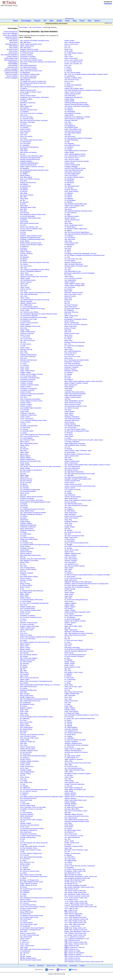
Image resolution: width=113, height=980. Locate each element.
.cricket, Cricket (25, 417)
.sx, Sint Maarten (70, 617)
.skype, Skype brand (71, 537)
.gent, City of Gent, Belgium (29, 658)
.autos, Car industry (26, 136)
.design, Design (25, 468)
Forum (82, 21)
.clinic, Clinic (24, 353)
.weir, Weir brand (70, 805)
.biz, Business (24, 202)
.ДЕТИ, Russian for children (73, 875)
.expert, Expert (25, 550)
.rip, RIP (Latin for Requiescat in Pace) (77, 431)
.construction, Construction (28, 388)
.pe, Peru (67, 301)
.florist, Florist (24, 596)
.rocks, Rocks (69, 435)
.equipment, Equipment (27, 530)
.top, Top (67, 690)
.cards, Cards (24, 284)
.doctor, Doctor (25, 493)
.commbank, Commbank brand (30, 378)
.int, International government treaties (32, 829)
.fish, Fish (23, 582)
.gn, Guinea (24, 688)
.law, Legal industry (26, 937)
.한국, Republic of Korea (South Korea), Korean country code (84, 962)
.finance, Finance (25, 578)
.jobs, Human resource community (31, 875)
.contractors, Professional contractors (32, 394)
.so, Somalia (68, 548)
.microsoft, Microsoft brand (73, 131)
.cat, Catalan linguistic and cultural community (35, 300)
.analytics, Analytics (26, 99)
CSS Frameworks (12, 39)
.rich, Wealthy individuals (72, 426)
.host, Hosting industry (27, 772)
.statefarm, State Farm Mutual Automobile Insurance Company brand (86, 584)
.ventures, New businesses (73, 750)
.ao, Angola (23, 101)
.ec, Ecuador (24, 507)
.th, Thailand (68, 660)
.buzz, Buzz (24, 255)
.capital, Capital (25, 278)
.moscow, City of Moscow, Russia (75, 168)
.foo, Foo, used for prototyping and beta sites (34, 603)
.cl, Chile (23, 346)
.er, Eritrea (23, 532)
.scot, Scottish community (72, 490)
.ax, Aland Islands (26, 142)
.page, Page (68, 291)
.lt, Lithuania (68, 71)
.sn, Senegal (68, 545)
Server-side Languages (10, 33)
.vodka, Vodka (69, 777)
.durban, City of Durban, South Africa (32, 500)
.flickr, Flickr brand (26, 592)
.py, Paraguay (69, 380)
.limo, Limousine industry (72, 42)
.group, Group (24, 715)
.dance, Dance (25, 442)
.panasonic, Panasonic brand (74, 293)
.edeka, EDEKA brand (27, 511)
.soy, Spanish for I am (71, 564)
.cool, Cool (23, 397)
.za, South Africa (69, 857)
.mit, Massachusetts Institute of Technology (78, 138)
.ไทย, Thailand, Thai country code (75, 933)
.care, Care (23, 285)
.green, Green (24, 711)
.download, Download (27, 498)
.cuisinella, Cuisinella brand (29, 426)
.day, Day (23, 447)
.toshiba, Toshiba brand (72, 694)
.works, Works (69, 825)
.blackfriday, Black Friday (28, 207)
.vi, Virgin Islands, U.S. (71, 758)
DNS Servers (13, 51)
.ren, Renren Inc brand (71, 408)
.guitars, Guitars (25, 726)
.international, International (28, 830)
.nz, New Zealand (70, 261)
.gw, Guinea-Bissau (26, 729)
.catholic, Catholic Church (28, 303)
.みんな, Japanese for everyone (74, 937)
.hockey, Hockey (25, 759)
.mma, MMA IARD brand (72, 145)
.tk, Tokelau (68, 676)
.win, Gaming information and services (76, 816)
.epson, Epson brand (27, 529)
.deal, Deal (23, 451)
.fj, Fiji (22, 589)
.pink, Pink (68, 332)
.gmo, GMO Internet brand (28, 687)
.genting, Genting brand (27, 660)
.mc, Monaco (68, 108)
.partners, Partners (70, 296)
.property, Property (70, 369)
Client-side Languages (10, 35)
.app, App (23, 104)
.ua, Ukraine (68, 724)
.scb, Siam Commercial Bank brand (76, 477)
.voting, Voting (69, 781)
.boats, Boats (24, 222)
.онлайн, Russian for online (73, 882)
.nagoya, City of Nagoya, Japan (74, 206)
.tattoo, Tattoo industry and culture (75, 635)
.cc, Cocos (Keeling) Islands (29, 307)
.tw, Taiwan (68, 720)
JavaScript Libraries (11, 37)
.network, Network (70, 218)
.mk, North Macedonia (71, 140)
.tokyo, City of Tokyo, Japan (73, 687)
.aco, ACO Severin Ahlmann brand (31, 60)
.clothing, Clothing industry (28, 355)
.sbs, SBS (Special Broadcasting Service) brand (80, 474)
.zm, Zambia (68, 862)
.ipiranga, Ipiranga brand (28, 837)
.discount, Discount (26, 481)
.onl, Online (68, 275)
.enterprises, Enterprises (28, 527)
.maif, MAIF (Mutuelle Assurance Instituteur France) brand (83, 90)
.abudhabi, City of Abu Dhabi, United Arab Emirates (36, 51)
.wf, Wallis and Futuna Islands (74, 807)
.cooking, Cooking (26, 395)
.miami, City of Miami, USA (73, 129)
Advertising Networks (11, 60)
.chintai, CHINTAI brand (27, 332)
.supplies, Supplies (70, 603)
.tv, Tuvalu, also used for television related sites (79, 719)
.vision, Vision (69, 772)
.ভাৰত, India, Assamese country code (76, 919)
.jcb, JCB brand (25, 859)
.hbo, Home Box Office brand (29, 738)
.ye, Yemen (68, 845)
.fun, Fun (23, 632)
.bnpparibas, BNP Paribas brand (30, 218)
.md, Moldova (69, 110)
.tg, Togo (67, 658)
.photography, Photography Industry (76, 319)
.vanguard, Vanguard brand (73, 743)
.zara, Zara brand (70, 859)
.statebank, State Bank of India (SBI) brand (78, 582)
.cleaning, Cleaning (26, 349)
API (45, 21)
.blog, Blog (23, 209)
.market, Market (69, 101)
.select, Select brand (71, 498)
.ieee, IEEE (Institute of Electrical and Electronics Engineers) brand (41, 797)
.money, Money (69, 163)
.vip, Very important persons (73, 768)
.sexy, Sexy (68, 507)
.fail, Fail (23, 557)
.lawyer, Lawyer (25, 939)
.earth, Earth (24, 506)
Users (67, 21)
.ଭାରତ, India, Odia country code (74, 924)
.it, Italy (22, 852)
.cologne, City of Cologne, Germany (31, 374)
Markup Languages (11, 69)
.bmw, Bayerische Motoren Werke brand (33, 214)
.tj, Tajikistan (68, 674)
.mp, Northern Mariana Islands (74, 177)
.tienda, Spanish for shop (72, 667)
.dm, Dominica (24, 488)
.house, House (25, 777)
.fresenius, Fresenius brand (29, 623)
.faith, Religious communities (29, 561)
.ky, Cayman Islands (26, 923)
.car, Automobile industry (28, 280)
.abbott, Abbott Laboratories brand (31, 44)
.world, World (68, 827)
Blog (75, 21)
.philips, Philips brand (71, 316)
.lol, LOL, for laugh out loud (73, 62)
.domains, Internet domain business (31, 497)
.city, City (23, 342)
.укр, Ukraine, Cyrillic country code (75, 892)
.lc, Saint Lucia (25, 942)
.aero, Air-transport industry (29, 69)
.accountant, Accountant (28, 57)
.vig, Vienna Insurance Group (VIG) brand (78, 763)
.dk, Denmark (24, 486)
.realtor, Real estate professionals (75, 394)
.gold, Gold (23, 692)
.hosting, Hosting (25, 774)
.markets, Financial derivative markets (76, 104)
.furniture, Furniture (26, 635)
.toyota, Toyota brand (71, 701)
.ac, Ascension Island (27, 53)
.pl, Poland (68, 339)
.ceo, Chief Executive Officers (29, 312)
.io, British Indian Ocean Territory (30, 836)
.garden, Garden (25, 649)
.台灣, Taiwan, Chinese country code (76, 944)
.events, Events (25, 546)
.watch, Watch (69, 791)
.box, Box (23, 232)
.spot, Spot (68, 571)
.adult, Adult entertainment (28, 65)
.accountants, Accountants (28, 58)
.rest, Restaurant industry (72, 419)
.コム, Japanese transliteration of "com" (77, 939)
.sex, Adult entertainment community (76, 506)
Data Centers (13, 48)
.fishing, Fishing (25, 584)
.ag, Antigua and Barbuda (28, 78)
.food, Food (24, 605)
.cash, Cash (24, 296)
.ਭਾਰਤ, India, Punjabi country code (75, 921)
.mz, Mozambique (70, 200)
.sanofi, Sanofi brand (71, 463)
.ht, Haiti (23, 784)
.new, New (68, 222)
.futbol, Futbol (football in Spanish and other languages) (38, 637)
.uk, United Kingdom (71, 727)
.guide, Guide (24, 724)
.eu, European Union (26, 543)
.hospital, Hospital (26, 770)
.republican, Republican (72, 417)
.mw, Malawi (68, 195)
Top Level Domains (11, 74)
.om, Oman (68, 268)
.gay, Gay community (27, 651)
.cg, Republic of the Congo (28, 319)
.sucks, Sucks (69, 601)
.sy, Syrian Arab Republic (72, 619)
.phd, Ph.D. (68, 314)
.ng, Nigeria (68, 230)
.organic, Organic (70, 282)
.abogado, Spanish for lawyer (29, 49)
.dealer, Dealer (25, 452)
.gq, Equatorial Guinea (27, 704)
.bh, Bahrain (24, 190)
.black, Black (24, 206)
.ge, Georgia (24, 656)
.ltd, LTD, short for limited (72, 72)
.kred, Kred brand (25, 919)
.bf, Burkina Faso (25, 186)
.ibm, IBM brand (25, 788)
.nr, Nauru (67, 252)
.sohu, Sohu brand (70, 557)
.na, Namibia (68, 202)
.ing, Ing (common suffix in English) (31, 820)
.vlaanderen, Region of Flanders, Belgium (78, 774)
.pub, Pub (67, 376)
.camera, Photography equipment (31, 271)
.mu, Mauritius (69, 188)
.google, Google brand (27, 697)
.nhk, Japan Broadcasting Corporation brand (78, 234)
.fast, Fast (23, 571)
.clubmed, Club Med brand (28, 360)
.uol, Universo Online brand (73, 733)
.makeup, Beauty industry (72, 94)
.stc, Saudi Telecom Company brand (76, 585)
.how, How (23, 779)
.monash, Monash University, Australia (76, 161)
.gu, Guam (23, 720)
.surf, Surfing (68, 608)
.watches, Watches (70, 793)
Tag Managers (13, 62)
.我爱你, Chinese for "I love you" (74, 947)
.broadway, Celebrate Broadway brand (32, 239)
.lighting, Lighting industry (28, 958)
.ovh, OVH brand (70, 287)
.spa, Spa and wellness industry (74, 566)
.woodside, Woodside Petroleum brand (77, 821)
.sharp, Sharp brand (71, 513)
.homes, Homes (25, 765)
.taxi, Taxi (67, 639)
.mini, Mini (67, 135)
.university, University (71, 729)
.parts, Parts (68, 298)
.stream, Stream (69, 592)
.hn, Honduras (24, 758)
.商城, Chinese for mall (71, 946)
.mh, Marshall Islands (71, 128)
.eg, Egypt (23, 518)
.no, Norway (68, 246)
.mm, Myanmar (69, 143)
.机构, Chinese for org (71, 949)
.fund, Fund (24, 633)
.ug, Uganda (68, 726)
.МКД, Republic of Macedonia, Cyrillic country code (81, 876)
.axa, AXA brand (25, 143)
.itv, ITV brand (24, 855)
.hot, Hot (23, 775)
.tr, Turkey (67, 704)
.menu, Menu (68, 124)
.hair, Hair (23, 733)
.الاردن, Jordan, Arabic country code (76, 901)
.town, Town (68, 699)
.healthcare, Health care (28, 742)
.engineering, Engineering (28, 525)
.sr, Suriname (68, 573)
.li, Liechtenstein (25, 951)
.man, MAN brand (70, 96)
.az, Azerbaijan (25, 145)
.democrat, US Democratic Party (30, 461)
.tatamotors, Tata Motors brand (74, 632)
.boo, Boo (23, 225)
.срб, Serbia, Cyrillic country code (75, 891)
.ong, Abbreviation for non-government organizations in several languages (79, 272)
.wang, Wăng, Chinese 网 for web (75, 789)
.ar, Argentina (24, 112)
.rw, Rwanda (68, 449)
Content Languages (11, 78)
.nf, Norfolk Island (70, 227)
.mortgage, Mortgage (71, 167)
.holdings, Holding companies (29, 761)
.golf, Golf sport (25, 694)
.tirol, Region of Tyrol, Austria (73, 672)
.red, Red (67, 399)
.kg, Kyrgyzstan (25, 891)
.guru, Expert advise (26, 727)
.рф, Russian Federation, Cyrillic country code (79, 887)
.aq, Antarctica (24, 108)
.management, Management (73, 97)
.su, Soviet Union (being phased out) (76, 600)
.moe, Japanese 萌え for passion (75, 156)
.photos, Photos (69, 321)
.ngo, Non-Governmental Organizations (77, 232)
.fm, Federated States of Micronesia (31, 600)
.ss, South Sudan (70, 577)
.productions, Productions (72, 362)
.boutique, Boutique (26, 230)
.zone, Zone (68, 864)
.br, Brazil (23, 234)
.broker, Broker (25, 241)
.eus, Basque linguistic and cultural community (35, 545)
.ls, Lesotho (68, 69)
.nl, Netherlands (69, 245)
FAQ (89, 21)
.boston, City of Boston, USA (29, 227)
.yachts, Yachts (69, 841)
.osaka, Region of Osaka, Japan (74, 284)
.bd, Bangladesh (25, 172)
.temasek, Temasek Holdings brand (76, 651)
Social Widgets (13, 64)
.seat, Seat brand (70, 495)
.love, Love (68, 65)
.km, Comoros (24, 903)
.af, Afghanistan (25, 72)
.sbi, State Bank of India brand (74, 472)
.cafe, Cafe (23, 268)
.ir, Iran (22, 841)
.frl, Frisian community (27, 624)
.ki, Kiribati (23, 894)
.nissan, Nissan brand (71, 243)
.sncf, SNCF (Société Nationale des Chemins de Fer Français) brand (86, 546)
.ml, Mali (67, 142)
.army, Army (24, 115)
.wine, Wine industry (71, 818)
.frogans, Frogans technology (29, 626)
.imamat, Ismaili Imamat (27, 805)
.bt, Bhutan (23, 248)
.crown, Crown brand (27, 419)
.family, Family (24, 562)
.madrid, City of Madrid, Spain (74, 88)
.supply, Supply (69, 605)
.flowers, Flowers (25, 598)
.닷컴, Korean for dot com (72, 960)
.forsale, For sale (25, 612)
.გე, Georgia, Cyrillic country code (75, 935)
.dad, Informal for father (27, 440)
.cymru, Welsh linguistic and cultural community (35, 435)
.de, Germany (24, 449)
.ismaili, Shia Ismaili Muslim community (32, 846)
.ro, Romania (68, 433)
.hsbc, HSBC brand (26, 782)
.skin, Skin (67, 534)
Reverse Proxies (12, 49)
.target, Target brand (71, 630)
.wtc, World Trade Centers (73, 830)
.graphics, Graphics (26, 708)
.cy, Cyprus (23, 433)
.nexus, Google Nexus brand (73, 225)
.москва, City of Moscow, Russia (75, 880)
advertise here (70, 18)
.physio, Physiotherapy (71, 323)
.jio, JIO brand (24, 866)
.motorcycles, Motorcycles (73, 172)
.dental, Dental (25, 463)
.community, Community (28, 380)
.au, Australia (24, 128)
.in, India (23, 811)
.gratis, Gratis (24, 710)
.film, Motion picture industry (29, 577)
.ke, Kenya (23, 887)
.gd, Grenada (24, 653)
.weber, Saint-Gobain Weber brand (75, 800)
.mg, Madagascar (70, 126)
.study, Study (68, 596)
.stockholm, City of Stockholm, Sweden (77, 587)
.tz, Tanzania (68, 722)
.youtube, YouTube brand (72, 853)
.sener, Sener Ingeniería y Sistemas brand (78, 500)
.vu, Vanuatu (68, 786)
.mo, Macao (68, 149)
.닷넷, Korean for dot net (72, 958)
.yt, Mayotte (68, 855)
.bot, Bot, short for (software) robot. (31, 229)
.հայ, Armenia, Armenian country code (77, 896)
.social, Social (69, 552)
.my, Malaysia (69, 198)
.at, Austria (23, 124)
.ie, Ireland (23, 795)
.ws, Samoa (68, 829)
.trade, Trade (68, 706)
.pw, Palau (68, 378)
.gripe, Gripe (24, 713)
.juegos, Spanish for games (29, 884)
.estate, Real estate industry (29, 539)
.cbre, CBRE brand (26, 305)
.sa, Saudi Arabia (70, 452)
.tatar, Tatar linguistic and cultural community (78, 633)
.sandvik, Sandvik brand (72, 461)
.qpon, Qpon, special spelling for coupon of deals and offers (83, 381)
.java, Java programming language (31, 857)
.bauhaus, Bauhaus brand (28, 165)
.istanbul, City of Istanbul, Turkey (30, 850)
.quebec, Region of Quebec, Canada (76, 383)
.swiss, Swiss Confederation (73, 616)
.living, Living (68, 49)
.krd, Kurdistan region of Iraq (29, 917)
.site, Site (67, 529)
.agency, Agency (25, 80)
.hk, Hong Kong (25, 754)
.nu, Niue (67, 257)
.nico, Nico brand (70, 238)
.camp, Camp (24, 273)
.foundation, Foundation (27, 616)
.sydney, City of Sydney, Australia (75, 621)
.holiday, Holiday (25, 763)
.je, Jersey (23, 860)
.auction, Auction (25, 129)
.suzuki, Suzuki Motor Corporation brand (77, 612)
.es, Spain (23, 536)
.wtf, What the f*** (70, 832)
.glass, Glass (24, 676)
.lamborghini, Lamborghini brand (30, 930)
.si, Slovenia (68, 525)
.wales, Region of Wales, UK (73, 788)
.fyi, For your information (28, 639)
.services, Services (70, 502)
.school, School (69, 482)
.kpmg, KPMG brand (26, 912)
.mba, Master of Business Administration (77, 106)
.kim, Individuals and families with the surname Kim (36, 898)
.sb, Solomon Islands (71, 470)
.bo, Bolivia (23, 220)
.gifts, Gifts (23, 671)
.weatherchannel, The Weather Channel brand (79, 797)
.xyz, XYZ (67, 839)
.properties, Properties (71, 367)
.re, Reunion (68, 390)
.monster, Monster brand (72, 165)
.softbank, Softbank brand (72, 553)
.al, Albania (23, 88)
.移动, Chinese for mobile (72, 951)
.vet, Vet (67, 754)
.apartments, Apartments (28, 103)
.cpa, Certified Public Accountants (31, 408)
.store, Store (68, 591)
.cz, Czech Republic (26, 438)
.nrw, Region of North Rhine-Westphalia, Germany (80, 254)
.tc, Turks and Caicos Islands (73, 640)
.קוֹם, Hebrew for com (71, 900)
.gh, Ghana (23, 665)
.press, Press (68, 358)
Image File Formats (11, 72)
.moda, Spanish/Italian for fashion (75, 154)
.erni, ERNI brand (25, 534)
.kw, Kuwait (23, 921)
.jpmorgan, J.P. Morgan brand (29, 880)
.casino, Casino (25, 298)
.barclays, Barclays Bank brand (30, 159)
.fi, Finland (23, 575)
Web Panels (14, 42)
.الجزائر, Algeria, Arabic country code (76, 903)
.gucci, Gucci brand (26, 722)
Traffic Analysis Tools (11, 58)
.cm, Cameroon (25, 362)
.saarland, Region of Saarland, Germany (77, 454)
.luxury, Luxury (69, 81)
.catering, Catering (26, 301)
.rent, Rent (68, 410)
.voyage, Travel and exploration (74, 784)
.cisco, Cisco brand (26, 339)
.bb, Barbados (24, 168)
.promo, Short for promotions (73, 365)
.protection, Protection (71, 371)
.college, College (25, 372)
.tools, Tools (68, 688)
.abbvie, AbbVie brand (27, 46)
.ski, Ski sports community (73, 532)
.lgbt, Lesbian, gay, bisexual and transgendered (35, 949)
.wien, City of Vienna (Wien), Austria (76, 811)
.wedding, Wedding (70, 804)
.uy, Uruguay (68, 736)
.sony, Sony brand (70, 562)
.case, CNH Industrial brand (29, 294)
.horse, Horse (24, 768)
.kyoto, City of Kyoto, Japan (29, 924)
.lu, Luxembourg (69, 76)
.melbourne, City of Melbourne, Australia (77, 117)
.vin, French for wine (71, 766)
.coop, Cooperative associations (30, 399)
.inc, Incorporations (26, 813)
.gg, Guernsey (24, 663)
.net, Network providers (72, 216)
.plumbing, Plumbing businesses (75, 342)
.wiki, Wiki (67, 813)
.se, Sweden (68, 493)
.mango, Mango (69, 99)
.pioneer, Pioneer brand (72, 333)
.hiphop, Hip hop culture (27, 749)
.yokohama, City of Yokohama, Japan (76, 850)
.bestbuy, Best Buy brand (28, 183)
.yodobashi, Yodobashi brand (73, 846)
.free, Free (23, 621)
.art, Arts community (26, 117)
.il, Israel (23, 802)
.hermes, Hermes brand (27, 747)
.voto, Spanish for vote (71, 782)
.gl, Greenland (24, 674)
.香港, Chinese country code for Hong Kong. (78, 956)
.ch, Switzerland (25, 321)
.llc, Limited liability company (73, 53)
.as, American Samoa (27, 119)
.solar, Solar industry (71, 559)
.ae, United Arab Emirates (28, 67)
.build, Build (24, 250)
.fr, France (23, 619)
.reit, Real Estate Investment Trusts (75, 406)
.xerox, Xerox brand (70, 834)
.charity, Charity (25, 325)
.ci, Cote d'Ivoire (25, 337)
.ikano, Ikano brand (26, 800)
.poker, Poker (68, 349)
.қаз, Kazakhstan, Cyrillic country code (77, 894)
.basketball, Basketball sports (29, 163)
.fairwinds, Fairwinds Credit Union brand (33, 559)
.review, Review (69, 422)
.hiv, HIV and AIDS (26, 752)
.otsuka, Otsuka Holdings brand (74, 285)
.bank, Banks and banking (28, 152)
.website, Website (70, 802)
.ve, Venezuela (69, 747)
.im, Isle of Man (25, 804)
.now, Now (68, 248)
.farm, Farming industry (27, 568)
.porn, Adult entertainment (72, 351)
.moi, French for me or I (72, 158)
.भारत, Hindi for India (71, 912)
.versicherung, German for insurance (76, 752)
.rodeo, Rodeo (69, 436)
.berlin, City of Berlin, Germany (30, 179)
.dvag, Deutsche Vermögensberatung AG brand (35, 502)
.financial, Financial (26, 580)
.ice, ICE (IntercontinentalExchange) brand (33, 789)
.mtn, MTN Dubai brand (72, 186)
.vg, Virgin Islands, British (72, 756)
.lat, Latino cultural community (29, 935)
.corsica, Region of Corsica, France (31, 401)
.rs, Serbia (67, 438)
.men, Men (68, 122)
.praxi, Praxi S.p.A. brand (72, 356)
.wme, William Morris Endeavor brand (76, 820)
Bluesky (73, 970)
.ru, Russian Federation (72, 442)
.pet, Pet (67, 303)
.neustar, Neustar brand (72, 220)
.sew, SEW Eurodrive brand (73, 504)
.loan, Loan (68, 55)
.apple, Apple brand (26, 106)
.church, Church (25, 335)
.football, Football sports (28, 607)
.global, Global (24, 679)
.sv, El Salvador (69, 614)
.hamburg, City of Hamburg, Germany (32, 734)
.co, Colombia (24, 365)
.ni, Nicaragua (69, 236)
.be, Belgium (24, 174)
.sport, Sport (68, 569)
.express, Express (26, 553)
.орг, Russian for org (71, 884)
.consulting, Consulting (27, 390)
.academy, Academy (26, 55)
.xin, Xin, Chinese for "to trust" (74, 836)
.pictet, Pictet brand (70, 326)
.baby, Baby (24, 149)
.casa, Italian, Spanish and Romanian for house (35, 293)
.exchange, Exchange (27, 548)
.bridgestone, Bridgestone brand (30, 238)
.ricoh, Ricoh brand (70, 427)
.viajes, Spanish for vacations (74, 759)
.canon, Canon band (26, 275)
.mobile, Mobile (69, 152)
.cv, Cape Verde (25, 427)
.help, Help (23, 743)
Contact (82, 966)
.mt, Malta (67, 184)
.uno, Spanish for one (71, 731)
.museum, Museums (71, 190)
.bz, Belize (23, 261)
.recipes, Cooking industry (73, 397)
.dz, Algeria (23, 504)
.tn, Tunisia (68, 681)
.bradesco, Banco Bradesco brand (31, 236)
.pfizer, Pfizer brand (70, 307)
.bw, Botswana (25, 257)
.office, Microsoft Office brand (74, 264)
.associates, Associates (27, 122)
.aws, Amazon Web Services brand (31, 140)
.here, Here (23, 745)
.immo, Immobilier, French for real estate (33, 807)
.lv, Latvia (67, 83)
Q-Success (108, 3)
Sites (51, 21)
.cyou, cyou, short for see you (29, 436)
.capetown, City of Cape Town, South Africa (34, 277)
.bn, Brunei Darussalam (27, 216)
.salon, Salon (68, 459)
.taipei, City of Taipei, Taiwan (73, 626)
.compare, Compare (26, 383)
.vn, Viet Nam (69, 775)
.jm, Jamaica (24, 868)
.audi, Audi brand (25, 131)
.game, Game (24, 646)
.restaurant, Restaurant (72, 420)
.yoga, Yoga (68, 848)
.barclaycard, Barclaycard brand (30, 158)
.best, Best (23, 181)
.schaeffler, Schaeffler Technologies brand (78, 479)
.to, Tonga (67, 683)
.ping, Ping (68, 330)
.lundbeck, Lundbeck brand (73, 78)
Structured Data (12, 67)
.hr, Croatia (23, 781)
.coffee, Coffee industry (27, 371)
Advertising (73, 966)
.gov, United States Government (30, 701)
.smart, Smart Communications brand (76, 543)
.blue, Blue (23, 211)
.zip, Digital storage (70, 860)
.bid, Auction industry (27, 195)
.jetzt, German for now (27, 862)
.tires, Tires (68, 671)
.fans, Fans (23, 566)
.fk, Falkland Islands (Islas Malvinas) (31, 591)
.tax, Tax (67, 637)
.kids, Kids (23, 896)
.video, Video (68, 761)
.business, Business (26, 254)
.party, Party (68, 300)
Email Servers (13, 53)
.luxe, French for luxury (72, 80)
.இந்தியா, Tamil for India (72, 926)
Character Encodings (11, 71)
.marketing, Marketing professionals (76, 103)
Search (97, 21)
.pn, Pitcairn (68, 348)
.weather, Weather (70, 795)
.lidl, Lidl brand (25, 953)
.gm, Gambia (24, 683)
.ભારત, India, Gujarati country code (75, 923)
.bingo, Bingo (24, 198)
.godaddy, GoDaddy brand (28, 690)
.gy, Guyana (24, 731)
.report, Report (69, 415)
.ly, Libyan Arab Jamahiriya (73, 85)
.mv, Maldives (69, 193)
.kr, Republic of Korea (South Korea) (31, 915)
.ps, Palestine (69, 372)
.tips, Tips (67, 669)
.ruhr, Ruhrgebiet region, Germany (75, 445)
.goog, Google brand (26, 695)
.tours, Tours (68, 697)
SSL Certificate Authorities (9, 55)
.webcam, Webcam (70, 798)
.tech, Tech (68, 646)
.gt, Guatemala (25, 719)
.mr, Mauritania (69, 181)
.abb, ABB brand (25, 42)
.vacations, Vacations (71, 742)
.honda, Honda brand (27, 766)
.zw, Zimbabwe (69, 868)
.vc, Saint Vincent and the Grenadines (76, 745)
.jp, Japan (23, 878)
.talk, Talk (67, 628)
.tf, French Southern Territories (74, 656)
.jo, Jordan (23, 873)
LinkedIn (50, 970)
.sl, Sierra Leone (69, 539)
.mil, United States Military (73, 133)
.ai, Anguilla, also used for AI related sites (33, 81)
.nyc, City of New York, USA (73, 259)
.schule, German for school (73, 484)
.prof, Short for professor (72, 364)
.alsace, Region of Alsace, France (31, 92)
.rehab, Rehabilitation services (74, 401)
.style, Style (68, 598)
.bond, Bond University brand (29, 223)
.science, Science (70, 488)
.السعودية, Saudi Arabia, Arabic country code (78, 905)
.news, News (68, 223)
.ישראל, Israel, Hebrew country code (76, 898)
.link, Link (67, 46)
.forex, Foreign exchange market (30, 610)
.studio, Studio (69, 594)
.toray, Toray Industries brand (73, 692)
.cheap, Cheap (25, 330)
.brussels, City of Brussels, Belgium (31, 245)
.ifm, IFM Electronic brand (28, 798)
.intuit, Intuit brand (26, 832)
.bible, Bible (24, 193)
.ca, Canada (24, 264)
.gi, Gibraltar (24, 667)
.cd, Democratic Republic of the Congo (32, 309)
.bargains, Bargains (26, 161)
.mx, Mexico (68, 197)
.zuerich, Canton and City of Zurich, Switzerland (80, 866)
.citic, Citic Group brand (27, 340)
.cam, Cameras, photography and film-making (34, 269)
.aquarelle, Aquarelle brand (28, 110)
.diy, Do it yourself (26, 482)
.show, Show (68, 523)
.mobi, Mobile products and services (76, 151)
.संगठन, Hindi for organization (73, 914)
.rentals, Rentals (69, 411)
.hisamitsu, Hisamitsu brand (29, 750)
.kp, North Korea (25, 910)
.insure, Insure (24, 827)
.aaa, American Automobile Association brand (34, 41)
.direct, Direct (24, 477)
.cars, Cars (23, 291)
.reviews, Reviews (70, 424)
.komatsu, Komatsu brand (28, 908)
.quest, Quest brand (71, 385)
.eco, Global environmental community (32, 509)
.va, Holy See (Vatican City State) (75, 740)
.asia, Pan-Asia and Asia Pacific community (34, 120)
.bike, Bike (23, 197)
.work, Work (68, 823)
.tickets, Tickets (69, 665)
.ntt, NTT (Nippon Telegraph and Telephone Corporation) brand (84, 255)
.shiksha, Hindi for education (73, 516)
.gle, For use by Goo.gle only (29, 678)
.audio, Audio (24, 133)
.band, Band (24, 151)
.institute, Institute (25, 823)
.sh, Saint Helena (70, 511)
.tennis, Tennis (69, 653)
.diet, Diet (23, 474)
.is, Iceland (23, 845)
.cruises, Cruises (25, 422)
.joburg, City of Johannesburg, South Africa (34, 876)
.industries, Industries (27, 814)
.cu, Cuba (23, 424)
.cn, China (23, 364)
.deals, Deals (24, 454)
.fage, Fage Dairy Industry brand (30, 555)
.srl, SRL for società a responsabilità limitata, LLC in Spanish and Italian (87, 575)
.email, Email (24, 520)
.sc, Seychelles (69, 475)
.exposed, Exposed (26, 552)
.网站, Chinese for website (73, 955)
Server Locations (12, 76)
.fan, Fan (23, 564)
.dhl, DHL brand (25, 472)
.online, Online (69, 277)
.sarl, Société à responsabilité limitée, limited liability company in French (87, 465)
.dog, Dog (23, 495)
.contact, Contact (25, 392)
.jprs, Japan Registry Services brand (31, 882)
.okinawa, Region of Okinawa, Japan (76, 266)
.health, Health (25, 740)
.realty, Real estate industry (73, 395)
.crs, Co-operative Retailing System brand (33, 420)
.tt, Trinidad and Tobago (72, 713)
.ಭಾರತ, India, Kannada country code (76, 930)
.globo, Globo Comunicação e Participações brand (36, 681)
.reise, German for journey (73, 403)
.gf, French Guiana (26, 662)
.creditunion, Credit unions (28, 415)
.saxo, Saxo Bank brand (72, 468)
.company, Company (26, 381)
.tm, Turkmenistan (70, 679)
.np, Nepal (67, 250)
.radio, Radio (68, 388)
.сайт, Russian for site (71, 889)
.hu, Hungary (24, 786)
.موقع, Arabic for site (71, 910)
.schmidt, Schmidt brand (72, 481)
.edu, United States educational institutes (33, 513)
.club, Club (23, 358)
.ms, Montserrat (69, 183)
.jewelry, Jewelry (25, 864)
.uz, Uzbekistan (69, 738)
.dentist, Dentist (25, 465)
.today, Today (68, 685)
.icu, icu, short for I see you (28, 791)
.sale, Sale (68, 458)
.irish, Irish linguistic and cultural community (34, 843)
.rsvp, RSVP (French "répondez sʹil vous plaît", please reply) (83, 440)
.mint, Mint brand (70, 136)
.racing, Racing (69, 387)
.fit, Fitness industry (26, 585)
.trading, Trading (69, 708)
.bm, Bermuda (24, 213)
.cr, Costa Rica (25, 410)
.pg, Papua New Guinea (72, 309)
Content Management (11, 32)
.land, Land (23, 931)
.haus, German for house (28, 736)
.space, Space (69, 568)
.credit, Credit (24, 411)
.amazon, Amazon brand (28, 96)
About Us (31, 966)
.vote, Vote (68, 779)
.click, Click (23, 351)
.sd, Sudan (68, 491)
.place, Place (68, 340)
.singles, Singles (69, 527)
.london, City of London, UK (73, 64)
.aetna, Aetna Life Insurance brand (31, 71)
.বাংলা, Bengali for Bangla (72, 915)
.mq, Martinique (69, 179)
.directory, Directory (26, 479)
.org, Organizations (70, 280)
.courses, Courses (26, 406)
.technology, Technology (72, 648)
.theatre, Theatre (70, 663)
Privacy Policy (62, 966)
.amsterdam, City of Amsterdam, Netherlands (34, 97)
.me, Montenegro (70, 112)
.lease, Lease (24, 944)
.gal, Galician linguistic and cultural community (35, 642)
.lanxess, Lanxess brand (28, 933)
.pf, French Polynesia (71, 305)
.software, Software (70, 555)
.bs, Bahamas (24, 246)
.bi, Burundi (24, 191)
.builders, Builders (26, 252)
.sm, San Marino (69, 541)
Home (15, 21)
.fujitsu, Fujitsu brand (27, 630)
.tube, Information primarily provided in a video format (81, 715)
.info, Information (25, 818)
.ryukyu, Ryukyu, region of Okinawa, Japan (78, 451)
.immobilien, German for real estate (31, 809)
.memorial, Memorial (71, 120)
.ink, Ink (22, 821)
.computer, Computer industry (29, 385)
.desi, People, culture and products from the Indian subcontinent (40, 466)
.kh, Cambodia (25, 892)
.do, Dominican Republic (28, 491)
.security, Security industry (73, 497)
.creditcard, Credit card (27, 413)
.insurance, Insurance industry (29, 825)
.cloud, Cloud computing (28, 356)
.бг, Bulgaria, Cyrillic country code (75, 871)
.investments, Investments (28, 834)
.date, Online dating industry (29, 443)
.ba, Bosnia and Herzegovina (29, 147)
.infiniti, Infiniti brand (26, 816)
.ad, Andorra (24, 64)
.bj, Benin (23, 204)
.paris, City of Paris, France (73, 294)
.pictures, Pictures (70, 328)
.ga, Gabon (23, 640)
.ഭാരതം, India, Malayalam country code (77, 931)
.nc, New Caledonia (70, 213)
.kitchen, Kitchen (25, 900)
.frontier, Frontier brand (27, 628)
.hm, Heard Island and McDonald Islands (33, 756)
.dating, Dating (25, 445)
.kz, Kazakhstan (25, 926)
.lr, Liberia (67, 67)
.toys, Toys (68, 703)
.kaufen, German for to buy (28, 885)
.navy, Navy (68, 209)
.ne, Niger (67, 214)
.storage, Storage (70, 589)
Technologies (26, 21)
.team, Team (68, 644)
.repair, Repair (69, 413)
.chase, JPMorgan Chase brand (30, 326)
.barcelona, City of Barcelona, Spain (31, 156)
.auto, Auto (23, 135)
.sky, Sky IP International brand (74, 536)
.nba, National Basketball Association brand (78, 211)
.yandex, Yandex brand (72, 843)
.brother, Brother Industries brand (30, 243)
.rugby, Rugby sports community (74, 443)
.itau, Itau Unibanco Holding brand (31, 853)
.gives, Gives (24, 672)
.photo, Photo (68, 317)
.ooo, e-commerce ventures (73, 278)
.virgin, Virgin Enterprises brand (74, 770)
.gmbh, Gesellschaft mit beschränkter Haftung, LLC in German (40, 685)
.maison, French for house (73, 92)
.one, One (67, 269)
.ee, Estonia (24, 516)
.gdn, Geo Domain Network (29, 655)
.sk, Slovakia (68, 530)
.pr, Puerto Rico (69, 355)
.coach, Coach (24, 367)
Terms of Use (51, 966)
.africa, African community (28, 76)
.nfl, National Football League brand (76, 229)
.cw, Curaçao (24, 429)
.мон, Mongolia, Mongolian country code (77, 878)
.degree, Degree (25, 456)
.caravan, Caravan (26, 282)
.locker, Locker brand (71, 58)
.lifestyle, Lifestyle (26, 956)
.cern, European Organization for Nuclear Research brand (38, 314)
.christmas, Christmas (27, 333)
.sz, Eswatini (68, 624)
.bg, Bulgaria (24, 188)
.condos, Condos (25, 387)
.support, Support (70, 607)
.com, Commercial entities (28, 376)
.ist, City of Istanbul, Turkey (29, 848)
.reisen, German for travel (72, 404)
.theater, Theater (69, 662)
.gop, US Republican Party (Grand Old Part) (34, 699)
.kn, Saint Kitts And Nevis (28, 905)
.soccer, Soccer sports (71, 550)
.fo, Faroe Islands (25, 601)
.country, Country (25, 403)
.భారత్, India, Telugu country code (75, 928)
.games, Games (25, 648)
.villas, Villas (68, 765)
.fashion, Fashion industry (28, 569)
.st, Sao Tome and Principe (73, 578)
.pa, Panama (68, 289)
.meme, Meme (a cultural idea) (74, 119)
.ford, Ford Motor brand (27, 608)
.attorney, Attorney (26, 126)
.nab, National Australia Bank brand (76, 204)
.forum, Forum (24, 614)
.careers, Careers (25, 289)
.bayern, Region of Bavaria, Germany (32, 167)
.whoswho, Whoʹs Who (71, 809)
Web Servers (13, 41)
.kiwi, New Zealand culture (28, 901)
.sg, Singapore (69, 509)
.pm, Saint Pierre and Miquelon (74, 346)
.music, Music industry (71, 191)
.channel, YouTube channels (29, 323)
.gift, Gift (23, 669)
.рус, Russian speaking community (75, 885)
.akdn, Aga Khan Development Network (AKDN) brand (37, 87)
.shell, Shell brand (70, 514)
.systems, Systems (70, 623)
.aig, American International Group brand (33, 83)
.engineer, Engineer (26, 523)
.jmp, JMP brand (25, 869)
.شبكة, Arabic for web (71, 908)
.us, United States (70, 734)
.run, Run (67, 447)
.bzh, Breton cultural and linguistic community (34, 262)
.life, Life (23, 955)
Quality (59, 21)
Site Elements (13, 65)
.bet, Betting (24, 184)
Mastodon (61, 970)
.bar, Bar (23, 154)
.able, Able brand (25, 48)
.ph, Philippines (69, 310)
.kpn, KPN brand (25, 914)
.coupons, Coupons (26, 404)
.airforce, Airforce (25, 85)
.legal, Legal (24, 947)
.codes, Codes (24, 369)
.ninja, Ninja (68, 241)
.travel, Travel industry (71, 711)
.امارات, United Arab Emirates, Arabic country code (80, 907)
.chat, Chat (23, 328)
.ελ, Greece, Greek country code (75, 869)
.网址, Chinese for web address (74, 953)
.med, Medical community (72, 113)
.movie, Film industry (71, 175)
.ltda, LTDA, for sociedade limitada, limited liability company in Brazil (86, 74)
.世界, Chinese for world (72, 940)
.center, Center (25, 310)
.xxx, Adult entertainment (72, 837)
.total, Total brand (70, 695)
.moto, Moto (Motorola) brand (74, 170)
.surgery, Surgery (70, 610)
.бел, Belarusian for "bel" (72, 873)
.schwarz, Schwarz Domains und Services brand (80, 486)
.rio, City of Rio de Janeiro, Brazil (75, 429)
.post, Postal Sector (70, 353)
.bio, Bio (22, 200)
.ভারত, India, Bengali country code (75, 917)
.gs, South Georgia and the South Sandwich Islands (36, 717)
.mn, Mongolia (69, 147)
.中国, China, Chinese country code (76, 942)
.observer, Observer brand (73, 262)
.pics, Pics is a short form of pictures (76, 325)
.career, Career (25, 287)
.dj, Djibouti (23, 484)
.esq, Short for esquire (27, 537)
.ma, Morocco (69, 87)
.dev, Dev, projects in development (31, 470)
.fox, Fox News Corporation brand (31, 617)
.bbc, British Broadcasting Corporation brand (34, 170)
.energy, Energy (25, 522)
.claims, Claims (25, 348)
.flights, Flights (24, 594)
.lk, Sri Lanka (68, 51)
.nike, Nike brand (70, 239)
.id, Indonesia (24, 793)
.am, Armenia (24, 94)
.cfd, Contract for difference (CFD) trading (33, 317)
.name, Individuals (70, 207)
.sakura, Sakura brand (71, 456)
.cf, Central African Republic (29, 316)
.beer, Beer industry (26, 177)
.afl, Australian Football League (30, 74)
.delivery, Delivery (26, 458)
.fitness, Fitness (25, 587)
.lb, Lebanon (24, 940)
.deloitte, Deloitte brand (27, 459)
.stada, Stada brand (70, 580)
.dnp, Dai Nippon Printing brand (30, 490)
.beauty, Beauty (25, 175)
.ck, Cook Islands (25, 344)
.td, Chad (67, 642)
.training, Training (70, 710)
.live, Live (67, 48)
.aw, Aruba (23, 138)
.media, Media (69, 115)
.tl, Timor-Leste (69, 678)
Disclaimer (41, 966)
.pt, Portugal (68, 374)
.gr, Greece (23, 706)
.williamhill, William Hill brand (73, 814)
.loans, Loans (68, 57)
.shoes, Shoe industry (71, 518)
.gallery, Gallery (25, 644)
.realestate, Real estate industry (74, 392)
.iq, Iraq (22, 839)
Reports (37, 21)
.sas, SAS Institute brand (72, 466)
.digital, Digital (24, 475)
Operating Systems (11, 44)
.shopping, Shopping (71, 522)
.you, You (67, 852)
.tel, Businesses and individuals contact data (78, 649)
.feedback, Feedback (27, 573)
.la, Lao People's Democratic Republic (32, 928)
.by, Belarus (24, 259)
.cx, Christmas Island (27, 431)
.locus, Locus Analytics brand (74, 60)
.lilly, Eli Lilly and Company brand (30, 960)
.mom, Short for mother (72, 159)
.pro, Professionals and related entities (77, 360)
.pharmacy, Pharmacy (71, 312)
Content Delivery (12, 57)
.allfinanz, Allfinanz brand (28, 90)
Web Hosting (13, 46)
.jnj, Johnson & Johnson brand (30, 871)
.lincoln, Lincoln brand (71, 44)
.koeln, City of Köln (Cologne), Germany (33, 907)
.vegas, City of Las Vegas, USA (74, 749)
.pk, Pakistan (68, 337)
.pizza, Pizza (68, 335)
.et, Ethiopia (24, 541)
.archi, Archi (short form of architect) (31, 113)
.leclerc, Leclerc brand (27, 946)
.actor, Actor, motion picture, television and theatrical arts (38, 62)
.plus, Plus (68, 344)
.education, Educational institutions (31, 514)
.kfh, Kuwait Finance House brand (31, 889)
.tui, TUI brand (69, 717)
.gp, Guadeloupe (25, 703)
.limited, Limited (69, 41)
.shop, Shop (68, 520)
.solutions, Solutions (71, 561)
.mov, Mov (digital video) (72, 174)
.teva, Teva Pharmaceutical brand (75, 655)
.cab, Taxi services (26, 266)
